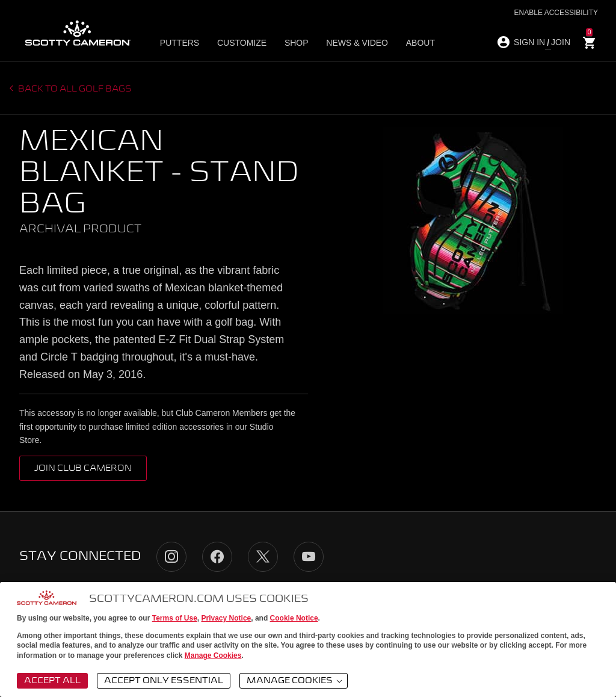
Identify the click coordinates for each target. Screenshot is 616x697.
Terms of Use (175, 618)
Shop (292, 43)
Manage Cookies (213, 655)
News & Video (349, 43)
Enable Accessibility (556, 13)
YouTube (309, 557)
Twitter (263, 557)
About (409, 43)
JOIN (561, 42)
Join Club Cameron (83, 468)
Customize (241, 43)
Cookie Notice (294, 618)
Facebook (217, 557)
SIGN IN (529, 42)
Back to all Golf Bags (74, 89)
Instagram (171, 557)
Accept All (52, 681)
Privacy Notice (226, 618)
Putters (182, 43)
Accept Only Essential (164, 681)
